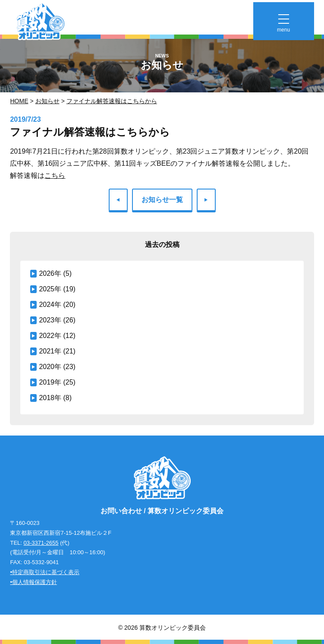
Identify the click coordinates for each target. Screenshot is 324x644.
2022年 (50, 336)
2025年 (50, 289)
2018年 (50, 398)
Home (19, 101)
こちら (55, 175)
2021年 (50, 351)
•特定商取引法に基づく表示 (45, 572)
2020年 (50, 367)
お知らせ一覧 (162, 200)
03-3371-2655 (41, 543)
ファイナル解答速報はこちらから (112, 101)
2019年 (50, 382)
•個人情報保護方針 (33, 582)
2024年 (50, 305)
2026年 (50, 273)
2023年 (50, 320)
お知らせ (47, 101)
